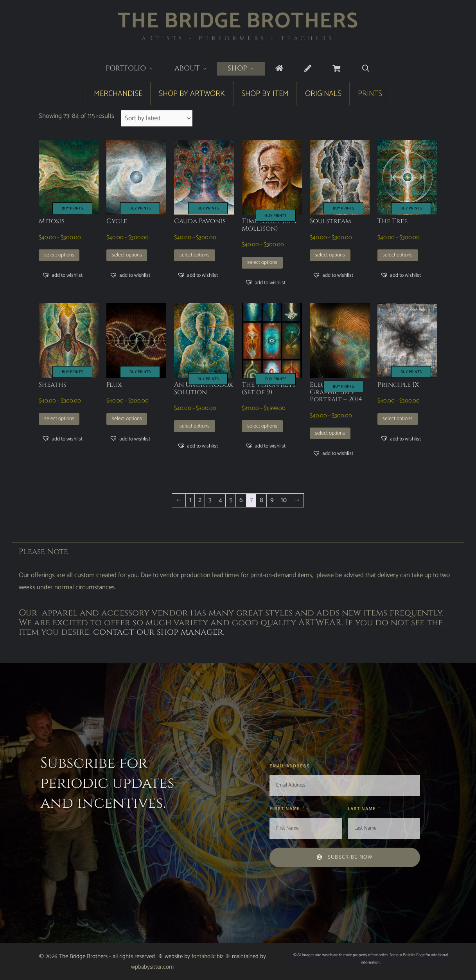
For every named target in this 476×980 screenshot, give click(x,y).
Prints (370, 94)
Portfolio (135, 69)
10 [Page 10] (284, 500)
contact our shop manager (158, 632)
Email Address (291, 766)
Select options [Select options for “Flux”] (127, 419)
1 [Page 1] (190, 500)
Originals (323, 94)
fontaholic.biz (208, 956)
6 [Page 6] (241, 500)
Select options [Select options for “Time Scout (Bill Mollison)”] (262, 262)
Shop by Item (265, 94)
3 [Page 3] (210, 500)
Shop (246, 69)
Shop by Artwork (192, 94)
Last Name (363, 809)
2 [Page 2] (200, 500)
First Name (286, 809)
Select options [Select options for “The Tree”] (398, 255)
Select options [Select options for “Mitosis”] (59, 255)
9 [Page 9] (272, 500)
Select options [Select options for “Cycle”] (127, 255)
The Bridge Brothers (238, 21)
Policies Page (414, 955)
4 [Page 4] (220, 500)
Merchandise (118, 94)
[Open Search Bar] (366, 69)
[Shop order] (157, 118)
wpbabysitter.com (152, 967)
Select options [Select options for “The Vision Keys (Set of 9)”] (262, 426)
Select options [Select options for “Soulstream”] (330, 255)
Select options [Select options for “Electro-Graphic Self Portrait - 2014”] (330, 433)
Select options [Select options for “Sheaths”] (59, 419)
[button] (62, 275)
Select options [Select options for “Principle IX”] (398, 419)
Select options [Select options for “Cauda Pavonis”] (195, 255)
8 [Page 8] (261, 500)
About (196, 69)
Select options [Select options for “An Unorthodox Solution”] (195, 426)
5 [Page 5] (231, 500)
